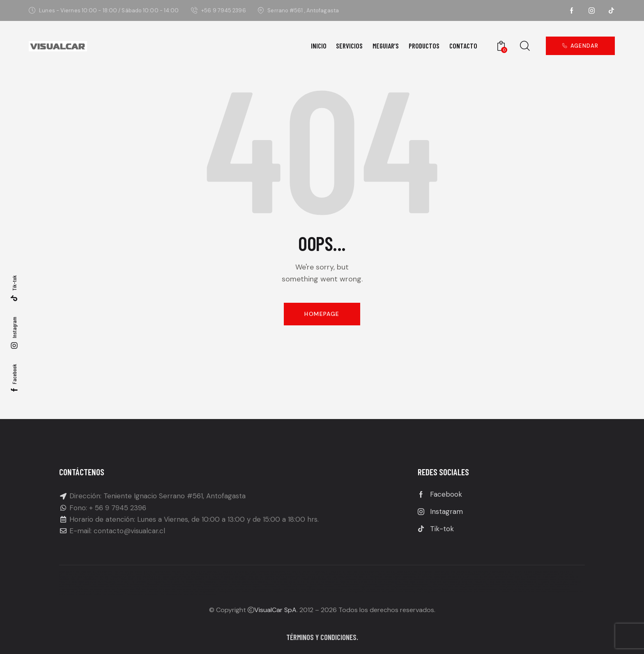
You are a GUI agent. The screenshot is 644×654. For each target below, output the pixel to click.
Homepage (322, 314)
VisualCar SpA (275, 610)
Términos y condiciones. (322, 637)
